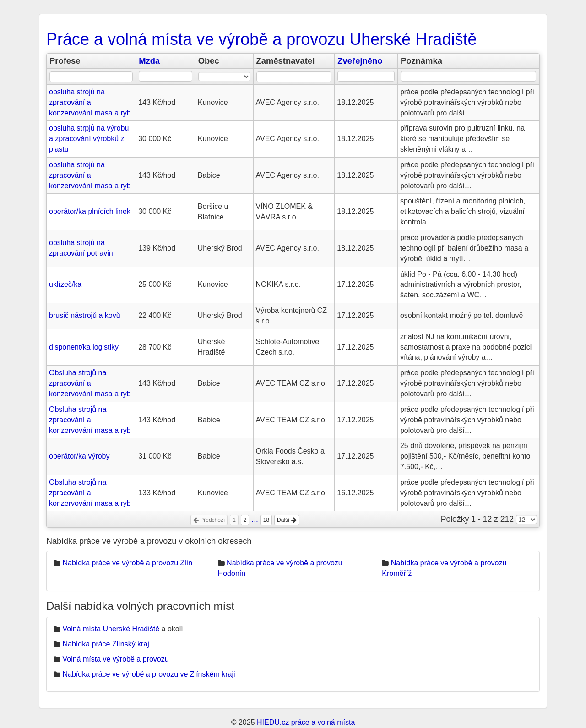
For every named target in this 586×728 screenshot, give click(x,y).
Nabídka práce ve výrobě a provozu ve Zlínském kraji (149, 674)
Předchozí (209, 520)
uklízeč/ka (65, 284)
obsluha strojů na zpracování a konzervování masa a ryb (90, 102)
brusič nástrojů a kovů (85, 315)
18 (266, 520)
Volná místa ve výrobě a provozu (115, 659)
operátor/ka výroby (79, 456)
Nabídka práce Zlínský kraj (106, 644)
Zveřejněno (360, 61)
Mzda (149, 61)
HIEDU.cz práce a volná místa (306, 722)
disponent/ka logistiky (84, 347)
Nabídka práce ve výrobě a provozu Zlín (127, 563)
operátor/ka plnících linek (90, 211)
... (255, 519)
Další (287, 520)
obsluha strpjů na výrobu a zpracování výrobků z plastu (89, 139)
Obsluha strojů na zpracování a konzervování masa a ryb (90, 383)
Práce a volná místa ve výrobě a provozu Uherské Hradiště (261, 39)
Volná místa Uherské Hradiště (111, 629)
